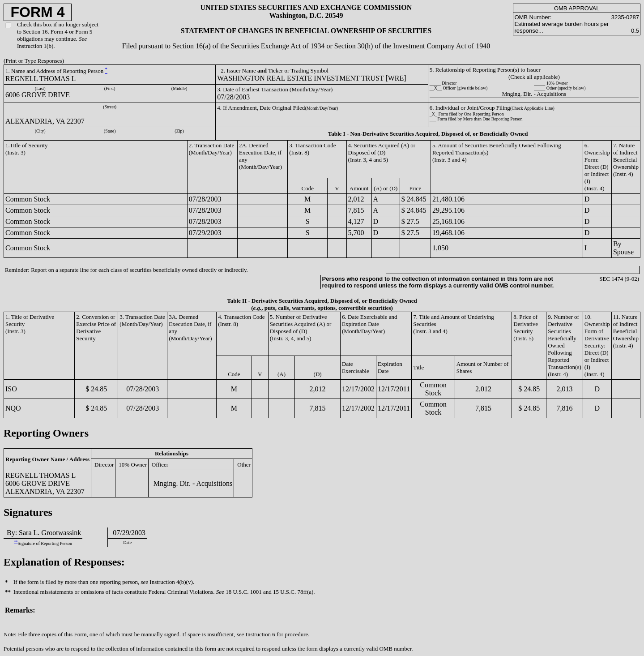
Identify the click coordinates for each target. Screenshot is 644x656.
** (16, 542)
